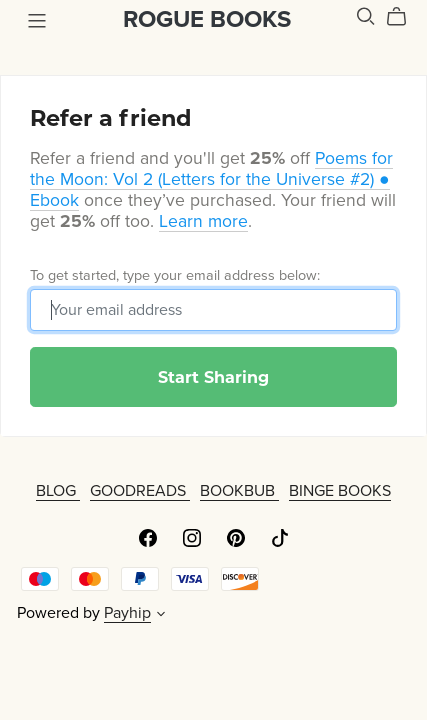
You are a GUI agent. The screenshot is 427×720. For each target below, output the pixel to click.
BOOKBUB (239, 491)
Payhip (127, 613)
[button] (161, 616)
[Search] (366, 16)
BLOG (58, 491)
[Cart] (404, 17)
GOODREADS (140, 491)
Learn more (203, 221)
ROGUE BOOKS (207, 19)
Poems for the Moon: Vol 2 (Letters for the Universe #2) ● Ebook (211, 179)
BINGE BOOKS (340, 491)
